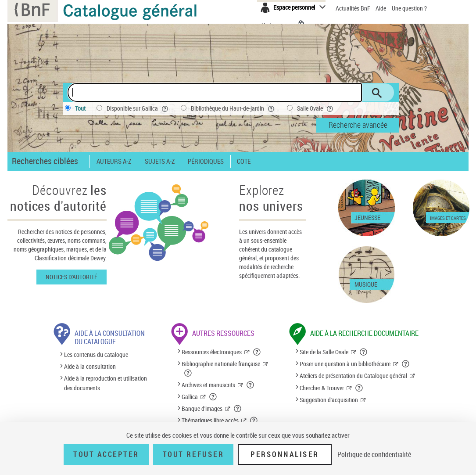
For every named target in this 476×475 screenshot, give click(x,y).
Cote (244, 161)
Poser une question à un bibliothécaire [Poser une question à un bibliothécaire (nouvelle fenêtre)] (345, 364)
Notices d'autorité (72, 277)
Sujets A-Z (160, 161)
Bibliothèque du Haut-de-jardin (233, 108)
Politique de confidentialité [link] (374, 454)
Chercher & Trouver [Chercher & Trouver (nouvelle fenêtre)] (322, 388)
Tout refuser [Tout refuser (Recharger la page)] (193, 454)
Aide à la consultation (90, 366)
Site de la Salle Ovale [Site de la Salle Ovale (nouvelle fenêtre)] (324, 352)
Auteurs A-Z (114, 161)
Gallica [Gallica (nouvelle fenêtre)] (190, 397)
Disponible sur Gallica (138, 108)
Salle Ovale (316, 108)
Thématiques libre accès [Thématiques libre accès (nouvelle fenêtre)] (210, 420)
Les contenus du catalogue (96, 354)
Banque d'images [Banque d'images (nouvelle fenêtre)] (202, 408)
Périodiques (206, 161)
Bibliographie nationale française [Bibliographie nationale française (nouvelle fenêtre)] (221, 364)
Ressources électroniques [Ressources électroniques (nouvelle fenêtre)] (212, 352)
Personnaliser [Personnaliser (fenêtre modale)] (285, 454)
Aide (381, 8)
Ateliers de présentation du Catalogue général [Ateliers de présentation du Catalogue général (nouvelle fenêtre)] (353, 376)
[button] (257, 352)
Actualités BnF (354, 8)
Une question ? (409, 8)
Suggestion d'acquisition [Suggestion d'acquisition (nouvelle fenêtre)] (329, 400)
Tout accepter (106, 454)
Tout (80, 108)
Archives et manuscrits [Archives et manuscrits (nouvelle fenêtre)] (208, 385)
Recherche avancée (358, 125)
